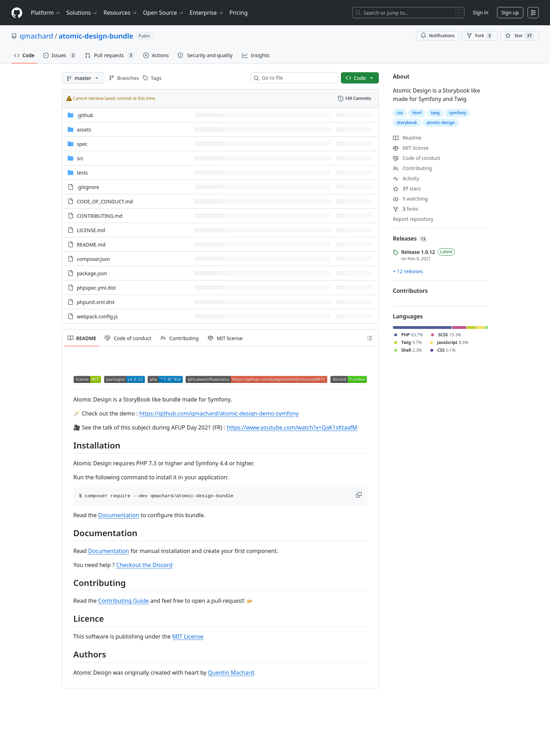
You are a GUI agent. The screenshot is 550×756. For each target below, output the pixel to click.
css (400, 113)
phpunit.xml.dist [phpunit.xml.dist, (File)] (96, 302)
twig (435, 113)
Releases (410, 238)
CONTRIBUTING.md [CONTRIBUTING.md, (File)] (100, 216)
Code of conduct (417, 158)
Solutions (82, 13)
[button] (360, 495)
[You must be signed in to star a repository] (520, 36)
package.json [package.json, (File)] (92, 273)
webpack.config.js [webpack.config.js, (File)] (97, 316)
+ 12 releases (408, 271)
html (417, 113)
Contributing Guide (123, 601)
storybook (407, 123)
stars (407, 188)
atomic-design (441, 123)
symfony (458, 113)
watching (410, 199)
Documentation (119, 515)
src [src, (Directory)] (80, 158)
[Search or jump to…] (408, 13)
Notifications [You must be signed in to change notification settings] (438, 36)
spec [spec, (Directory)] (82, 144)
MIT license (411, 148)
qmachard (36, 36)
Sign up (510, 12)
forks (406, 209)
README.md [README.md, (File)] (91, 245)
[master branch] (83, 78)
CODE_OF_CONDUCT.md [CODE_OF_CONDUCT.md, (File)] (105, 201)
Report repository (413, 219)
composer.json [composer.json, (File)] (93, 259)
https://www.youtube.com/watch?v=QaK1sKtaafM (292, 427)
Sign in (481, 12)
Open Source (164, 13)
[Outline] (370, 338)
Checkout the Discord (144, 565)
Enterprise (207, 13)
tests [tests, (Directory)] (82, 173)
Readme (407, 138)
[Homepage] (17, 13)
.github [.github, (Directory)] (85, 115)
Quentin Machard (231, 673)
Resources (120, 13)
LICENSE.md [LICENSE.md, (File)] (91, 230)
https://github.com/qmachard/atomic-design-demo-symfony (219, 413)
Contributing (412, 168)
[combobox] (297, 78)
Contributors (410, 291)
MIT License (188, 636)
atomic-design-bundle (96, 36)
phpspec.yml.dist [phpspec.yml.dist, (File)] (96, 288)
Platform (46, 13)
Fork (480, 36)
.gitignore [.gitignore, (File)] (88, 187)
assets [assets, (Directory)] (84, 130)
